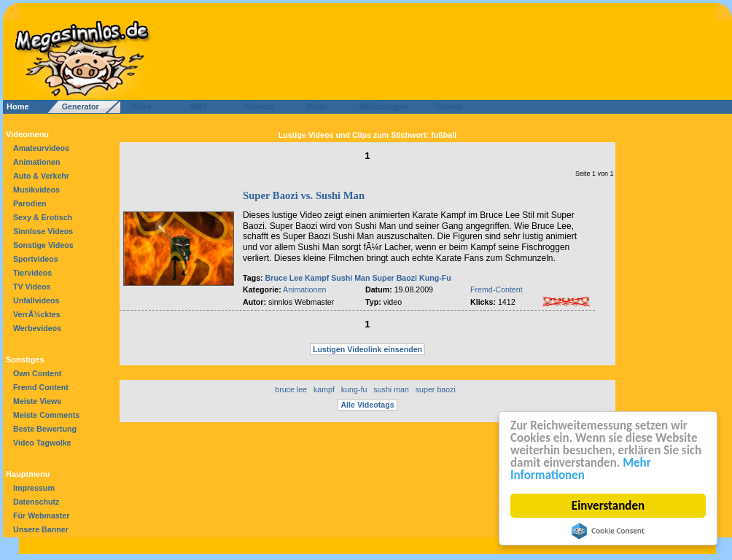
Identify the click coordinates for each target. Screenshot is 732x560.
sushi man (391, 389)
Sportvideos (36, 259)
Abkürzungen (383, 106)
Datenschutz (36, 502)
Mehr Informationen (581, 469)
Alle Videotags (367, 405)
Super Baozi (395, 278)
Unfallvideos (36, 300)
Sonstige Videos (43, 245)
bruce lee (291, 389)
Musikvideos (36, 190)
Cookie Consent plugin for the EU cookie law (608, 531)
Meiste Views (37, 401)
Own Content (37, 373)
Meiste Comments (46, 415)
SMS (194, 106)
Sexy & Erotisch (43, 217)
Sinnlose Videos (43, 231)
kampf (324, 389)
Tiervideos (32, 273)
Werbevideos (37, 328)
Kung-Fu (435, 278)
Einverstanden (608, 506)
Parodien (30, 203)
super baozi (436, 389)
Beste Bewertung (45, 429)
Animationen (37, 162)
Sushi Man (350, 278)
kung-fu (354, 389)
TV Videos (32, 287)
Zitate (313, 106)
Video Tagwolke (42, 443)
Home (18, 106)
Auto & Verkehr (41, 176)
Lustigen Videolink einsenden (367, 349)
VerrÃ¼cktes (37, 314)
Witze (137, 106)
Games (447, 106)
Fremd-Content (497, 289)
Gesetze (258, 106)
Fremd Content (41, 387)
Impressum (34, 488)
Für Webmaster (41, 516)
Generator (74, 106)
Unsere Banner (41, 529)
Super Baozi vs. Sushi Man (304, 195)
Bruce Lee (284, 278)
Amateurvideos (41, 148)
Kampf (317, 278)
